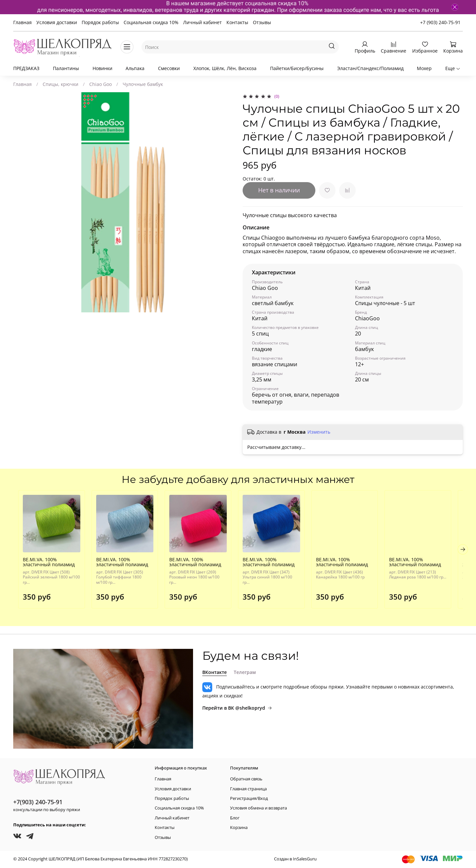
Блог (235, 818)
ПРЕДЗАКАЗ (26, 68)
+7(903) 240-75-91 (38, 802)
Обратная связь (246, 779)
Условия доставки (57, 22)
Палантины (66, 68)
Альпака (135, 68)
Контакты (237, 22)
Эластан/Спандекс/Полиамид (370, 68)
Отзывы (262, 22)
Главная (22, 22)
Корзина (239, 828)
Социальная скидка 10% (151, 22)
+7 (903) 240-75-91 (440, 22)
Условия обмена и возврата (258, 808)
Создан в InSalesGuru (295, 859)
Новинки (102, 68)
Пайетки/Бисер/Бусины (297, 68)
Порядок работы (100, 22)
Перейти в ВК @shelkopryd (237, 708)
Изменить (319, 432)
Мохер (424, 68)
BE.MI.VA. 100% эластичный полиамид (44, 565)
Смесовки (169, 68)
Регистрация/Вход (249, 798)
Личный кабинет (202, 22)
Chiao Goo (100, 84)
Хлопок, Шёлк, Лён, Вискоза (225, 68)
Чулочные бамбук (143, 84)
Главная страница (248, 789)
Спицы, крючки (60, 84)
